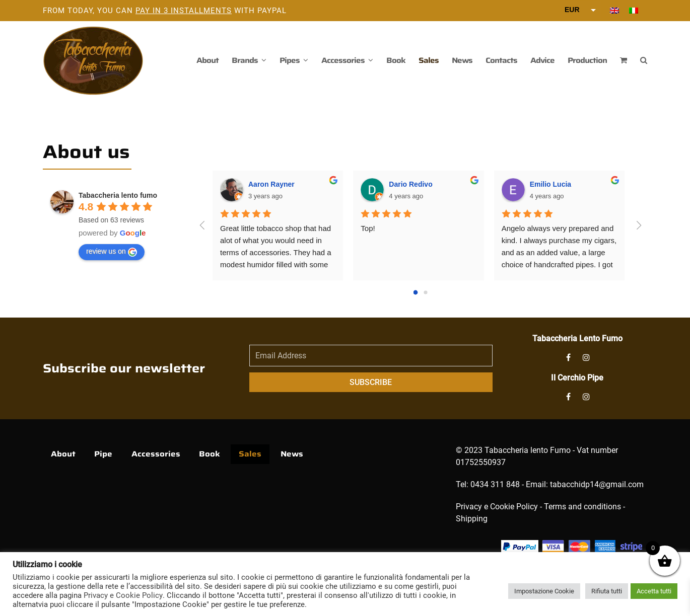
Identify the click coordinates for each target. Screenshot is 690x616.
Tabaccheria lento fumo (118, 195)
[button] (624, 60)
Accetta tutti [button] (654, 591)
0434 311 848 (495, 484)
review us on (112, 252)
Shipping (472, 519)
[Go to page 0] (416, 292)
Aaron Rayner (271, 184)
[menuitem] (614, 11)
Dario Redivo (410, 184)
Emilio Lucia (550, 184)
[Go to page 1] (425, 292)
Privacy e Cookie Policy (497, 507)
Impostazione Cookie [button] (544, 591)
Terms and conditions (582, 507)
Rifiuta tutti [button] (607, 591)
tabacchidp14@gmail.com (597, 484)
